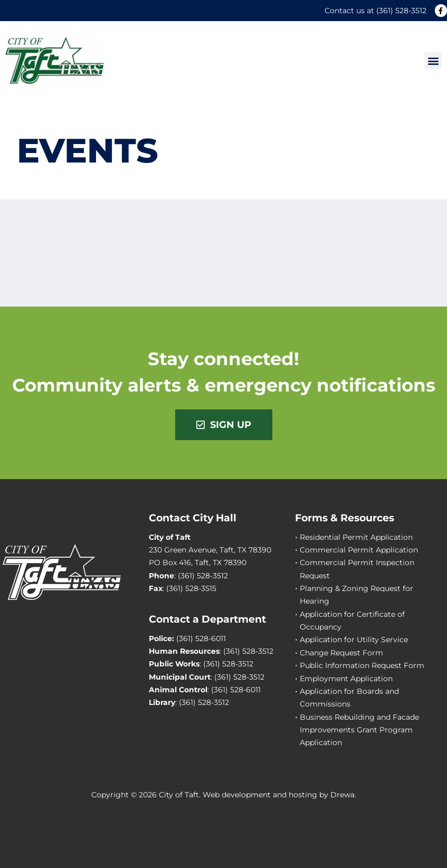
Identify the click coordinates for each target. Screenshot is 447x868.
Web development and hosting (260, 795)
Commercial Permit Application (359, 550)
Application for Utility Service (354, 640)
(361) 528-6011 (201, 638)
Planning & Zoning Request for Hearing (356, 595)
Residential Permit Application (356, 537)
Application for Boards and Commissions (349, 698)
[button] (433, 60)
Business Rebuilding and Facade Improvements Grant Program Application (359, 730)
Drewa (343, 795)
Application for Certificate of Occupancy (352, 621)
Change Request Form (341, 653)
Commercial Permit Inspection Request (357, 569)
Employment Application (346, 679)
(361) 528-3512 (401, 11)
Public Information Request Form (362, 665)
